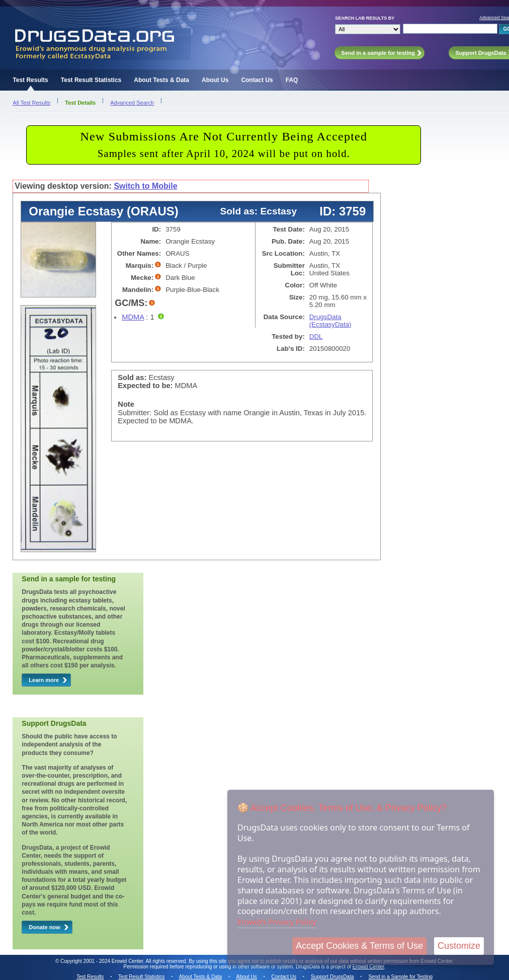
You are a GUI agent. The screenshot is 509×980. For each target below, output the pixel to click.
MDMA (133, 317)
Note (126, 404)
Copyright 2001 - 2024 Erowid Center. (102, 961)
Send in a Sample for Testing (400, 977)
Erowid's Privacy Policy (277, 922)
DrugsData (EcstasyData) (330, 321)
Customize (459, 946)
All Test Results (31, 103)
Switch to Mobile (145, 186)
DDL (316, 336)
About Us (215, 80)
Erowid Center (368, 967)
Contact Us (257, 80)
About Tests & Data (161, 80)
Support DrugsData (332, 977)
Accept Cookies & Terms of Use (359, 946)
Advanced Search (132, 103)
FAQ (292, 80)
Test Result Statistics (91, 80)
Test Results (30, 80)
